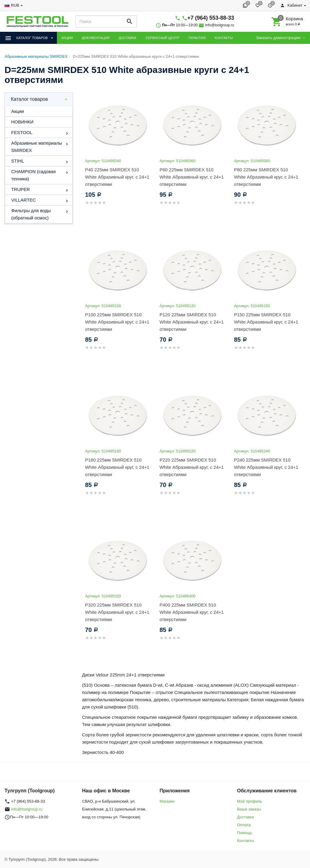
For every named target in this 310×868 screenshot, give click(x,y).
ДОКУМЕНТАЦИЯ (96, 38)
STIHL (18, 161)
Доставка (246, 817)
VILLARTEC (23, 200)
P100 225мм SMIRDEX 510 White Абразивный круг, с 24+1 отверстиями (117, 322)
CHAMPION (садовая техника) (33, 175)
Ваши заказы (249, 809)
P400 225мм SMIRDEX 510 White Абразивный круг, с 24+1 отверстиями (192, 612)
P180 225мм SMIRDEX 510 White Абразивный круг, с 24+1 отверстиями (117, 467)
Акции (18, 111)
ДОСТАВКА (127, 38)
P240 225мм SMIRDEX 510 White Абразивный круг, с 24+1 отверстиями (266, 467)
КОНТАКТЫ (224, 38)
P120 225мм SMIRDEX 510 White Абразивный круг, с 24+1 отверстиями (192, 322)
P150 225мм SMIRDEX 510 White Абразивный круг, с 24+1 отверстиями (266, 322)
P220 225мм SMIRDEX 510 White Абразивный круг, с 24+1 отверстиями (192, 467)
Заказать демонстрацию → (281, 38)
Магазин (167, 801)
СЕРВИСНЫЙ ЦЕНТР (162, 38)
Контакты (246, 841)
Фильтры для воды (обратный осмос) (31, 214)
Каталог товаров (29, 99)
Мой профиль (250, 801)
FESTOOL (22, 132)
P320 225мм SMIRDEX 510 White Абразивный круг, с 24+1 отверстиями (117, 612)
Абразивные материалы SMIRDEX (37, 147)
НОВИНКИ (22, 122)
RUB (15, 5)
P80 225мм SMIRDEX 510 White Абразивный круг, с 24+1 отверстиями (266, 177)
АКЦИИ (67, 38)
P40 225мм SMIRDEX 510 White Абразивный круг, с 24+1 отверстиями (117, 177)
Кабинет (291, 5)
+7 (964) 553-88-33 (211, 18)
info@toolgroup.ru (220, 25)
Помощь (245, 833)
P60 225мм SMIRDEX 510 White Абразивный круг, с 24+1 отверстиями (192, 177)
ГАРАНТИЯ (197, 38)
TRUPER (21, 189)
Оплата (244, 825)
